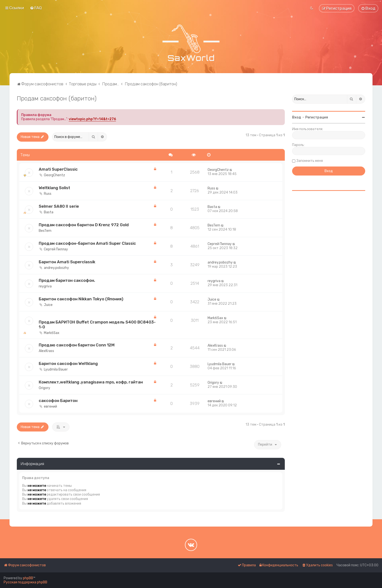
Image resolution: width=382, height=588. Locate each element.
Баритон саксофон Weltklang (68, 363)
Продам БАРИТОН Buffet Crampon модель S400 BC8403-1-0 (97, 324)
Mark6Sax (52, 333)
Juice (48, 305)
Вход (297, 117)
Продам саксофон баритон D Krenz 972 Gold (84, 225)
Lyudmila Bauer (56, 369)
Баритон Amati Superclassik (67, 262)
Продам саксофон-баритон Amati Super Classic (87, 243)
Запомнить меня (310, 161)
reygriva (45, 286)
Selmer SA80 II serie (59, 206)
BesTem (45, 231)
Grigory (44, 388)
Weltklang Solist (54, 188)
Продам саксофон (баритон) (57, 98)
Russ (48, 194)
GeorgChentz (54, 175)
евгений (50, 407)
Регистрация (317, 117)
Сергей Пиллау (56, 249)
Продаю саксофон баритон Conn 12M (77, 345)
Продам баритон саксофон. (67, 280)
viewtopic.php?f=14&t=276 (92, 119)
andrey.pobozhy (56, 268)
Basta (49, 212)
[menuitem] (36, 8)
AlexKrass (46, 351)
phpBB (28, 578)
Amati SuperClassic (58, 169)
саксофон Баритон (58, 401)
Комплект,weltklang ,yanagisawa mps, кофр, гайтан (91, 382)
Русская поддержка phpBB (25, 582)
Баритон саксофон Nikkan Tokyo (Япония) (81, 299)
